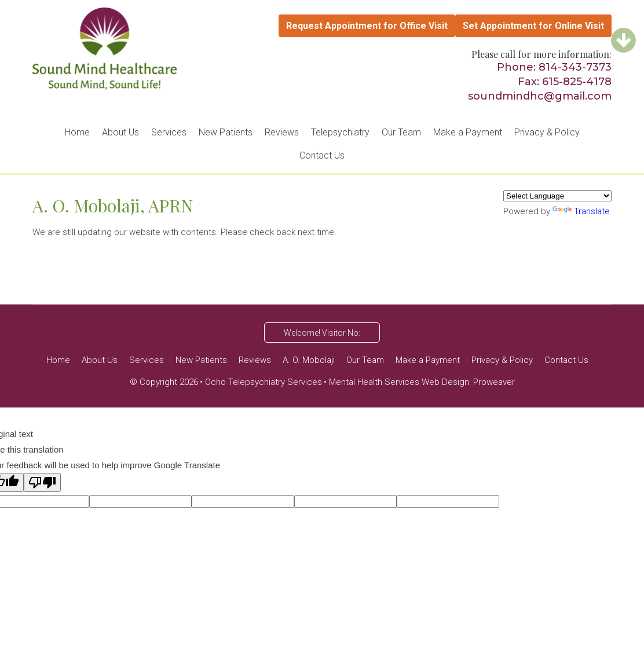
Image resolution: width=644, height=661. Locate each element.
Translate (581, 211)
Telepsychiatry (340, 132)
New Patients (226, 132)
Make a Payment (468, 132)
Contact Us (322, 155)
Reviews (282, 132)
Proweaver (494, 382)
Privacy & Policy (547, 132)
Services (169, 132)
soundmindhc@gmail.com (540, 96)
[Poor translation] (42, 482)
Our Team (401, 132)
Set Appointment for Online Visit (533, 26)
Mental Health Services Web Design (399, 382)
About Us (120, 132)
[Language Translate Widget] (557, 196)
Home (77, 132)
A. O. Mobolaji (309, 360)
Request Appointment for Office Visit (367, 26)
